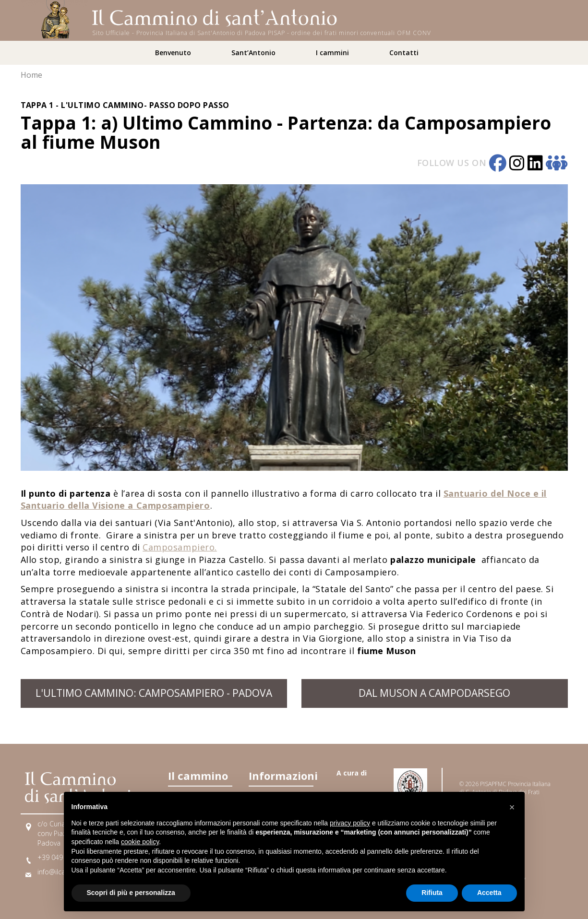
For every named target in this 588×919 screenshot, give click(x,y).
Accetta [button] (489, 893)
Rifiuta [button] (432, 893)
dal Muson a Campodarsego (434, 693)
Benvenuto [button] (173, 53)
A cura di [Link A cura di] (352, 773)
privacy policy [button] (350, 823)
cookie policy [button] (140, 842)
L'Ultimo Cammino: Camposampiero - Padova (154, 693)
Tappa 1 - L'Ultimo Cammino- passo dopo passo (125, 105)
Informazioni (281, 776)
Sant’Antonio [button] (253, 53)
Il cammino (198, 776)
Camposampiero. (180, 547)
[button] (512, 807)
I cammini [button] (332, 53)
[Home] (54, 18)
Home (31, 75)
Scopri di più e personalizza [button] (131, 893)
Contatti (404, 53)
